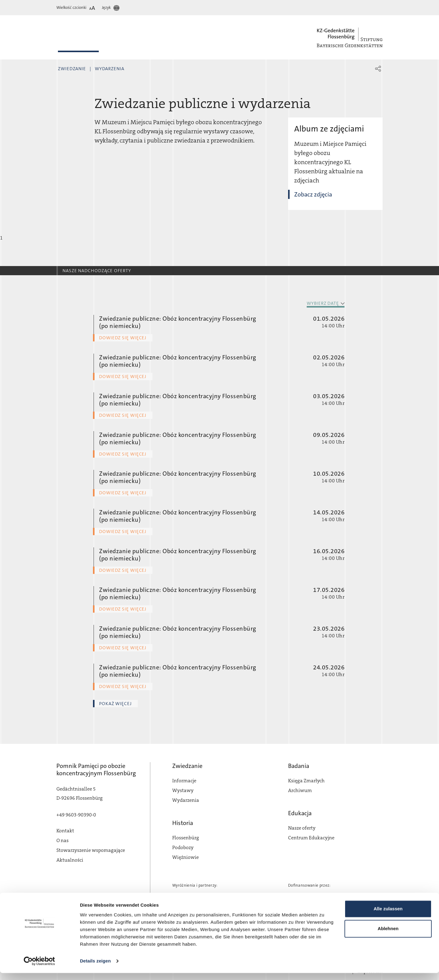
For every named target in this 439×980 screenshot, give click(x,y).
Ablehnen (388, 936)
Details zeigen (95, 968)
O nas (62, 840)
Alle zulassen (388, 916)
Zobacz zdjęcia (313, 194)
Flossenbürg (186, 838)
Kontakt (65, 831)
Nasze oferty (302, 828)
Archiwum (300, 790)
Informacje (184, 781)
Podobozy (183, 847)
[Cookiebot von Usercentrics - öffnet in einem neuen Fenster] (39, 968)
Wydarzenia (110, 69)
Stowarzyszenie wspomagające (91, 850)
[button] (378, 69)
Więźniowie (186, 857)
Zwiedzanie (72, 69)
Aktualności (70, 860)
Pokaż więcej (115, 704)
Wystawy (183, 790)
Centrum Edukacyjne (311, 838)
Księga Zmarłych (306, 781)
